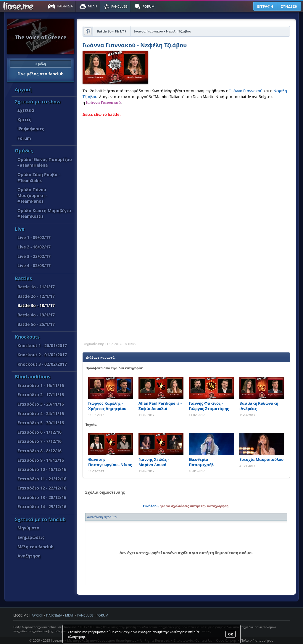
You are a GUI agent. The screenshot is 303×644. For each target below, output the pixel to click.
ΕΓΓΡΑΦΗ (265, 6)
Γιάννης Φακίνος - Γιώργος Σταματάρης (209, 406)
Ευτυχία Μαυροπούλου (261, 459)
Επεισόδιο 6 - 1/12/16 (40, 432)
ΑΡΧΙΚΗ (37, 615)
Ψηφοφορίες (31, 129)
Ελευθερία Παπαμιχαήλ (201, 462)
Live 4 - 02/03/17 (34, 265)
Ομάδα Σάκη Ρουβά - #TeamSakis (39, 177)
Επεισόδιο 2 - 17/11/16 (41, 395)
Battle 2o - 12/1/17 (36, 296)
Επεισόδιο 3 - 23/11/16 (41, 404)
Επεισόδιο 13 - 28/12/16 (42, 497)
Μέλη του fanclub (36, 547)
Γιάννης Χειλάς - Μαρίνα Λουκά (154, 462)
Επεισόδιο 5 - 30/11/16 (41, 423)
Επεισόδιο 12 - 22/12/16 (42, 488)
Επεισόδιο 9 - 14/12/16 (41, 460)
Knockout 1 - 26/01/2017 (42, 345)
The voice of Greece (41, 37)
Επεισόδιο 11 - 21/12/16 (42, 479)
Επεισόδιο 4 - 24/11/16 (41, 413)
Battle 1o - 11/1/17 (36, 287)
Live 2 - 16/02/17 (34, 247)
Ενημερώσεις (31, 537)
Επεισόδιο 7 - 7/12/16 (40, 441)
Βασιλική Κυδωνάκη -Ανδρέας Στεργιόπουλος (259, 406)
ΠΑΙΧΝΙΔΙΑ (54, 615)
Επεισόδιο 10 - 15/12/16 (42, 469)
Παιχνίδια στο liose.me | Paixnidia (19, 6)
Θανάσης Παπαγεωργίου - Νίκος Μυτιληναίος (110, 462)
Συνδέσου (151, 506)
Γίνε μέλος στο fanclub (41, 68)
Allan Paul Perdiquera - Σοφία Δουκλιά (160, 406)
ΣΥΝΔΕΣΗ (289, 6)
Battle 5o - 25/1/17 (36, 324)
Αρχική (23, 90)
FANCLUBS (85, 615)
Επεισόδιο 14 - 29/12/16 (42, 506)
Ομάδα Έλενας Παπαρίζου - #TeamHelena (45, 162)
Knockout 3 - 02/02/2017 (42, 364)
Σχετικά (26, 110)
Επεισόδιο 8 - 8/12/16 (40, 451)
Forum (24, 138)
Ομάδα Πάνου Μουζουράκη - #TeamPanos (32, 195)
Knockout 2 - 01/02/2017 (42, 355)
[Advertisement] (186, 292)
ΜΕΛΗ (70, 615)
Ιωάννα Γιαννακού (246, 91)
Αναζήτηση (29, 556)
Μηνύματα (28, 528)
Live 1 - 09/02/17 (34, 237)
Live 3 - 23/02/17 (34, 256)
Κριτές (24, 119)
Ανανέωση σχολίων (102, 517)
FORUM (102, 615)
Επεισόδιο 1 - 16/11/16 (41, 385)
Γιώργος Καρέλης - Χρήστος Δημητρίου (107, 406)
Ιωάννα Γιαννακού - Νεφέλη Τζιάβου (135, 46)
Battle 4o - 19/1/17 (36, 315)
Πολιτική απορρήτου (257, 640)
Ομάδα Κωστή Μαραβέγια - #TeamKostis (45, 213)
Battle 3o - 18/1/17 (36, 305)
